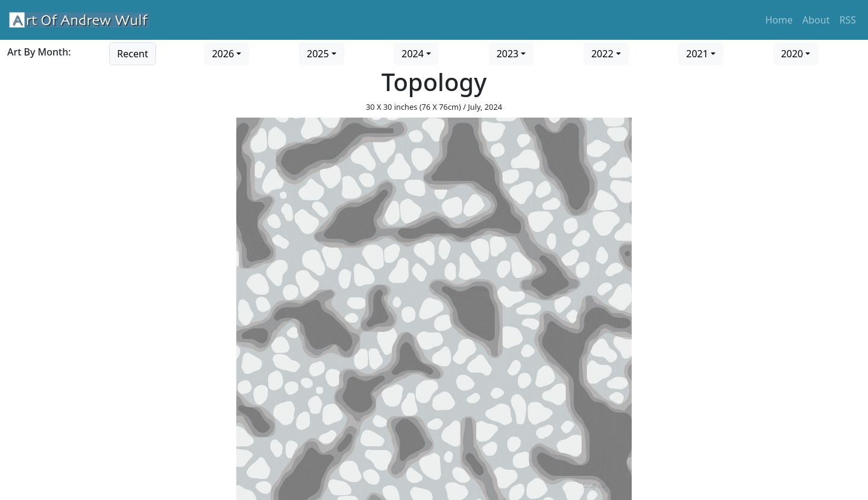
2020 (792, 54)
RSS (848, 20)
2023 (508, 54)
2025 (318, 54)
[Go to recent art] (132, 52)
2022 (602, 54)
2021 (697, 54)
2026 (223, 54)
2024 (413, 54)
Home (779, 20)
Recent (132, 54)
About (816, 20)
